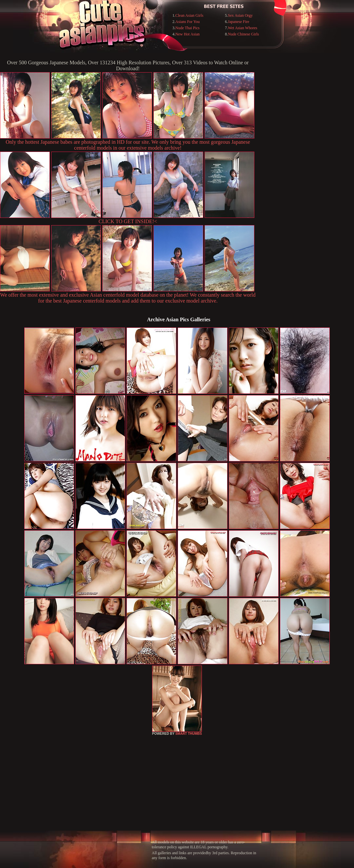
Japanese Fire (238, 22)
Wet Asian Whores (242, 28)
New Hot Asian (187, 34)
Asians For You (187, 22)
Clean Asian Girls (189, 15)
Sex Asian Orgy (240, 15)
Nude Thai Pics (187, 28)
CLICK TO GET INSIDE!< (128, 221)
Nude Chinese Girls (243, 34)
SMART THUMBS (189, 734)
